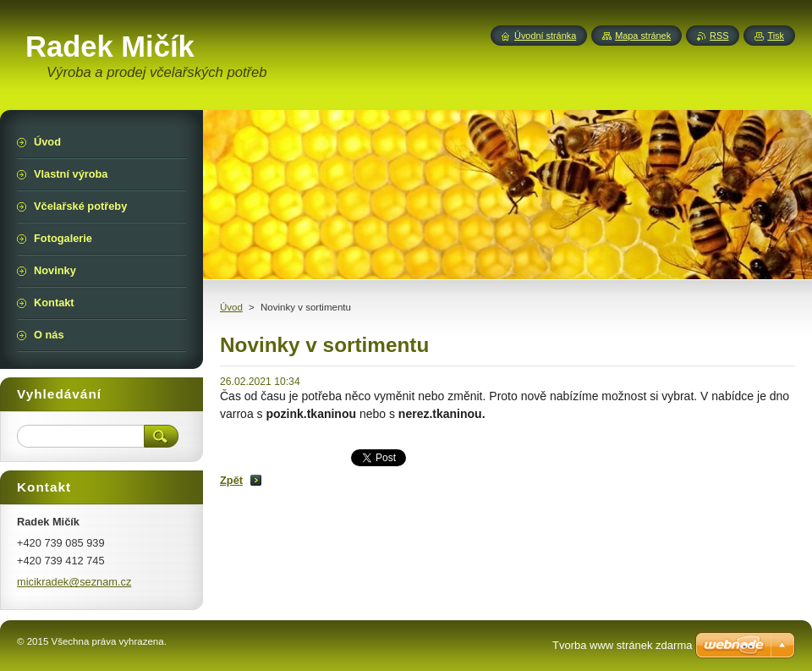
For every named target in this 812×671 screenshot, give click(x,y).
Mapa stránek (643, 36)
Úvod (231, 307)
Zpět (231, 480)
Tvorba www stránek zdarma (622, 645)
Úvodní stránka (545, 36)
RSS (719, 36)
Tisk (776, 36)
